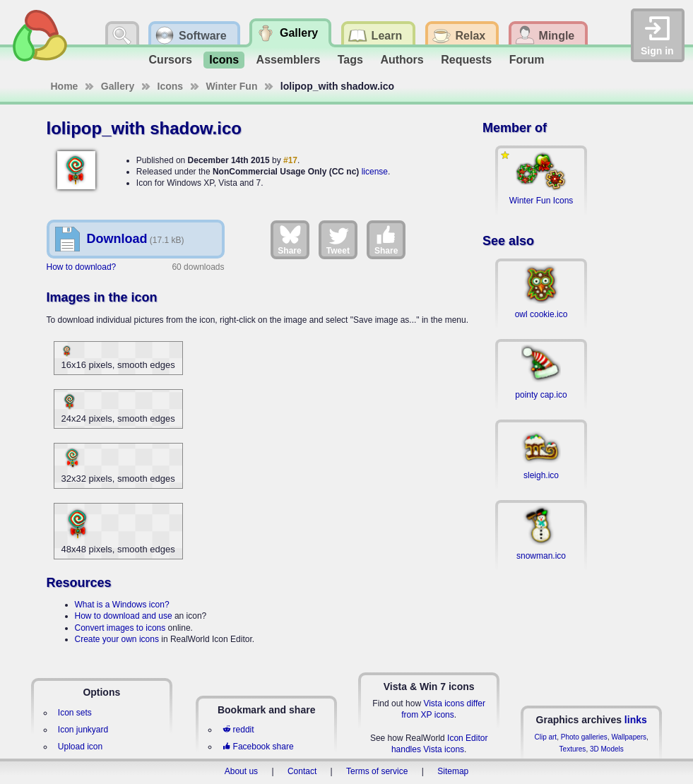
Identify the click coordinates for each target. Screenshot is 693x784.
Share (289, 239)
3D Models (607, 749)
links (636, 720)
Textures (573, 749)
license (375, 172)
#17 (290, 160)
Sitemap (453, 771)
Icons (224, 60)
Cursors (171, 60)
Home (65, 86)
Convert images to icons (120, 628)
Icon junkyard (83, 730)
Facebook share (258, 747)
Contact (302, 771)
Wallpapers (629, 737)
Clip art (545, 737)
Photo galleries (584, 737)
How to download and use (124, 616)
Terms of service (377, 771)
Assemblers (289, 60)
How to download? (82, 267)
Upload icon (80, 747)
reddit (238, 730)
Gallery (118, 86)
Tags (350, 60)
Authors (402, 60)
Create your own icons (117, 639)
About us (241, 771)
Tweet (338, 239)
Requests (466, 60)
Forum (527, 60)
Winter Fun (232, 86)
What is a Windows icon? (122, 605)
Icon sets (75, 713)
